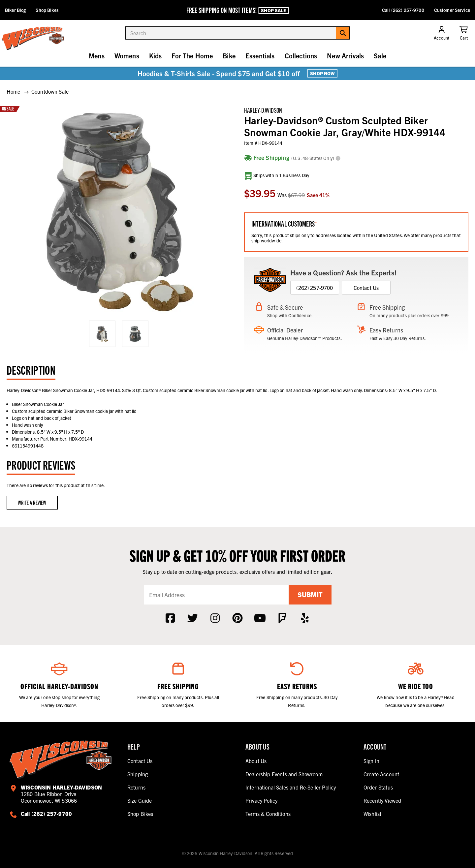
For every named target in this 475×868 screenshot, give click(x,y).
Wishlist (372, 814)
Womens (127, 56)
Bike (229, 56)
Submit (310, 594)
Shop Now (322, 73)
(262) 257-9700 (315, 288)
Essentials (260, 56)
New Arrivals (345, 56)
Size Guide (140, 800)
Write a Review (32, 502)
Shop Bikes (47, 10)
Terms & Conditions (268, 814)
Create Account (381, 774)
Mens (97, 56)
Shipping (138, 774)
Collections (301, 56)
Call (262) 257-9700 (403, 10)
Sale (380, 56)
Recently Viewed (382, 800)
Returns (136, 787)
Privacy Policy (261, 800)
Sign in (371, 761)
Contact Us (366, 288)
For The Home (192, 56)
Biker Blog (15, 10)
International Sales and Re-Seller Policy (291, 787)
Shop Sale (273, 10)
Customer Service (452, 10)
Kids (156, 56)
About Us (256, 761)
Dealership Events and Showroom (284, 774)
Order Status (378, 787)
